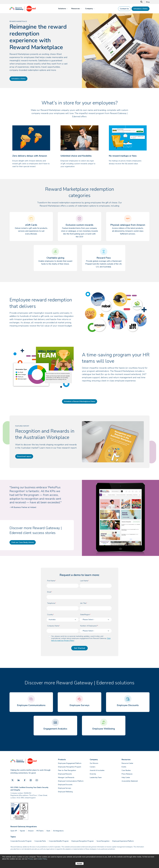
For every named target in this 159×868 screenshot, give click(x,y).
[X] (13, 780)
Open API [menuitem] (14, 831)
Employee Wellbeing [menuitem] (65, 792)
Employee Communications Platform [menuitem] (71, 781)
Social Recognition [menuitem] (103, 841)
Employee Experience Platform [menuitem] (123, 841)
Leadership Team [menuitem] (96, 778)
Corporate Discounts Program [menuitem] (21, 841)
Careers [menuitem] (93, 767)
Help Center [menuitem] (126, 778)
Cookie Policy (42, 859)
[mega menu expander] (67, 9)
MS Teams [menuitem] (40, 831)
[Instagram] (31, 780)
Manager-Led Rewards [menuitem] (66, 778)
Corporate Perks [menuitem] (40, 841)
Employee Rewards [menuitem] (65, 774)
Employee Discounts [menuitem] (65, 785)
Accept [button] (79, 864)
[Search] (141, 2)
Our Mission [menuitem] (94, 763)
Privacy (31, 859)
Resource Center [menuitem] (127, 763)
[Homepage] (23, 11)
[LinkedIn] (19, 780)
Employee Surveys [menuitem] (65, 788)
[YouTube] (37, 780)
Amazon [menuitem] (31, 831)
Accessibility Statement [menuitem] (130, 781)
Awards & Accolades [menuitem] (97, 770)
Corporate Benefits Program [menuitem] (59, 841)
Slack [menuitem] (48, 831)
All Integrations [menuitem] (58, 831)
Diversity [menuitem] (93, 774)
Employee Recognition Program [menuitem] (83, 841)
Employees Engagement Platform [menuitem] (70, 763)
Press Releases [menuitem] (127, 774)
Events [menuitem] (124, 767)
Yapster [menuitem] (22, 831)
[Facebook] (25, 780)
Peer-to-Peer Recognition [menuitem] (67, 770)
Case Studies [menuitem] (126, 770)
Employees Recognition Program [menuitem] (70, 767)
